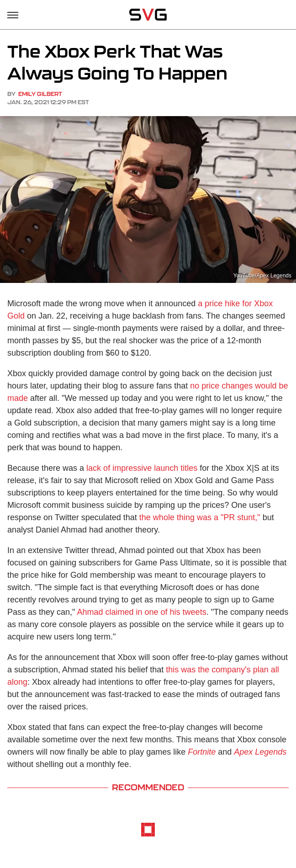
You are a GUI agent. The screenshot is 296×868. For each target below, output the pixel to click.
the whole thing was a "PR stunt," (200, 517)
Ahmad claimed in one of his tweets (141, 612)
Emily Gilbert (40, 94)
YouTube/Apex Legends (262, 276)
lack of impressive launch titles (142, 468)
